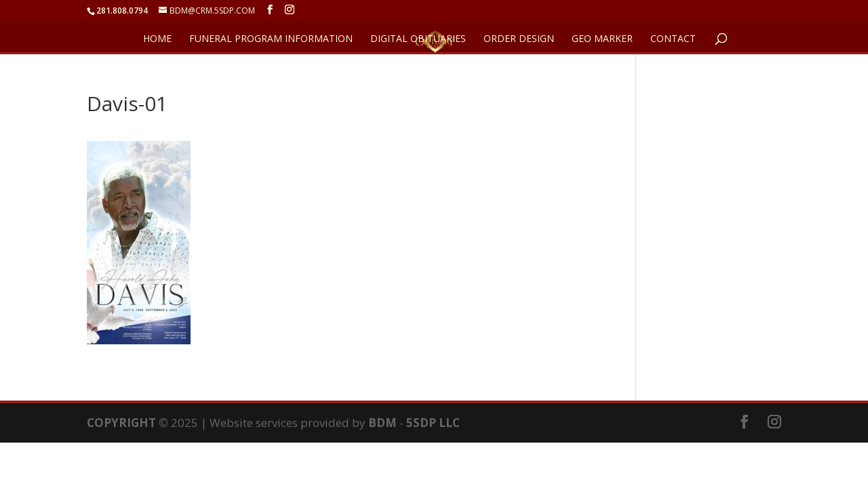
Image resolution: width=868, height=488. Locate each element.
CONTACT (673, 39)
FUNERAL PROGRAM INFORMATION (271, 39)
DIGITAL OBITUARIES (418, 39)
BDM (382, 423)
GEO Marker (602, 39)
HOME (157, 39)
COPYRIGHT (121, 423)
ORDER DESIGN (519, 39)
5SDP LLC (433, 423)
